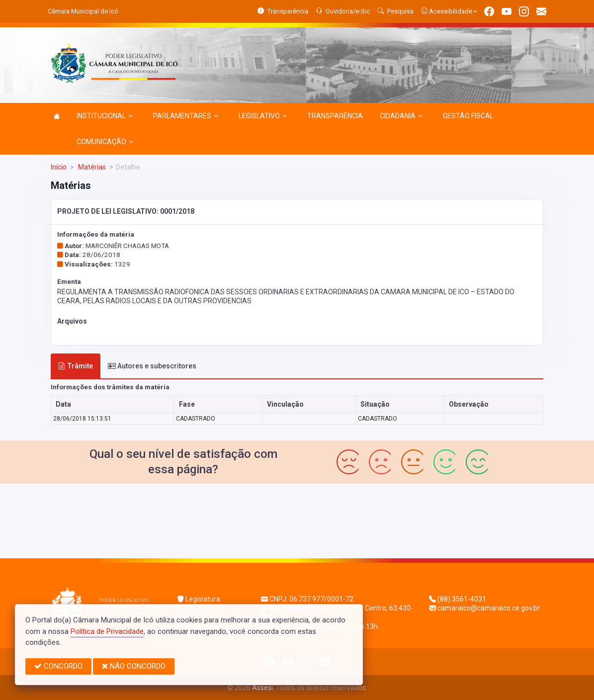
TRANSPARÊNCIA (335, 116)
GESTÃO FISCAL (468, 116)
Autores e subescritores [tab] (152, 366)
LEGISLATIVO (263, 116)
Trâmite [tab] (76, 366)
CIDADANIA (401, 116)
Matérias (91, 167)
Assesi (262, 688)
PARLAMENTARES (186, 116)
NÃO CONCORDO (134, 666)
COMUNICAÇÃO (105, 142)
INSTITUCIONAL (105, 116)
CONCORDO (58, 666)
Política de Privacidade (107, 631)
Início (59, 167)
